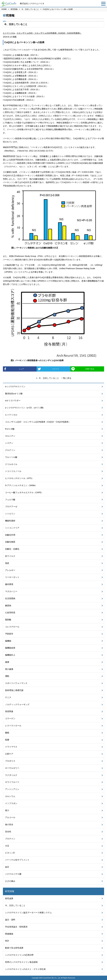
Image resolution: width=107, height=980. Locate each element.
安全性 (8, 832)
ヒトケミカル (9, 33)
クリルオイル (11, 464)
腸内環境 (9, 584)
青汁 (7, 810)
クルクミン (10, 450)
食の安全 (9, 824)
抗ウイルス (10, 556)
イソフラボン (11, 803)
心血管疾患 (10, 612)
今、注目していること (30, 9)
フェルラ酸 (10, 500)
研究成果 (9, 898)
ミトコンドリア (12, 528)
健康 (7, 662)
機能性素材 (10, 521)
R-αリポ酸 (10, 429)
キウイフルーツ (12, 782)
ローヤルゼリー (12, 768)
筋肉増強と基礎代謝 (14, 690)
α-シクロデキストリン (15, 386)
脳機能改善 (10, 648)
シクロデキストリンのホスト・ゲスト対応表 (25, 969)
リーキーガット (12, 577)
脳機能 (8, 641)
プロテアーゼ (11, 507)
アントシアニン (12, 789)
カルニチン (10, 436)
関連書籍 (9, 934)
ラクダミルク (11, 775)
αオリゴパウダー (13, 401)
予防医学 (9, 634)
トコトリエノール (13, 471)
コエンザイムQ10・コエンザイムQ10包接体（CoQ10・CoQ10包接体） (49, 33)
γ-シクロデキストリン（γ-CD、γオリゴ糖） (25, 408)
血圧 (7, 867)
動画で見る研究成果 (14, 948)
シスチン (9, 443)
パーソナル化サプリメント (17, 860)
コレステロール (12, 627)
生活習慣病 (10, 598)
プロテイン (10, 839)
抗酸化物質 (10, 542)
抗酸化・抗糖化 (12, 549)
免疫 (7, 563)
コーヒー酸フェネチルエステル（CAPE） (24, 492)
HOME (4, 9)
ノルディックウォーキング (17, 704)
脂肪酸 (8, 620)
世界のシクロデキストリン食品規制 (21, 962)
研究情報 (14, 9)
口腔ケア (9, 754)
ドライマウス (11, 747)
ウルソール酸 (11, 457)
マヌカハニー (11, 591)
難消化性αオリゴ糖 (14, 394)
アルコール (10, 817)
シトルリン (10, 514)
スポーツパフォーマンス (16, 683)
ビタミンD (10, 853)
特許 (7, 941)
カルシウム (10, 796)
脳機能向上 (10, 655)
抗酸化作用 (10, 535)
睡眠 (7, 733)
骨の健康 (9, 669)
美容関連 (9, 711)
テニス (8, 697)
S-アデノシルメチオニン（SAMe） (21, 485)
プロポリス (10, 761)
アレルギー (10, 570)
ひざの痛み (10, 881)
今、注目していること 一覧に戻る (55, 378)
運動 (7, 676)
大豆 (7, 846)
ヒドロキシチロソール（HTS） (19, 478)
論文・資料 (10, 920)
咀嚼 (7, 740)
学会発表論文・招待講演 (16, 927)
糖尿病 (8, 606)
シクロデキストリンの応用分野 (19, 955)
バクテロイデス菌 (13, 874)
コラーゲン (10, 718)
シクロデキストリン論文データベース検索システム (28, 913)
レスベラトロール (13, 726)
